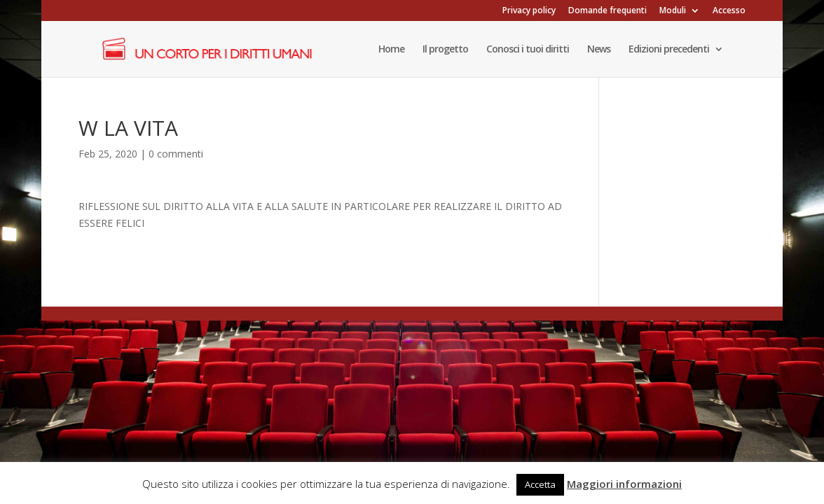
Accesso (729, 11)
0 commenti (176, 154)
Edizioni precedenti (669, 50)
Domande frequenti (607, 11)
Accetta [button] (540, 484)
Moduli (673, 11)
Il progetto (445, 50)
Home (391, 50)
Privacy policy (529, 11)
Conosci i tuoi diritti (528, 50)
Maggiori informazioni (624, 484)
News (599, 50)
